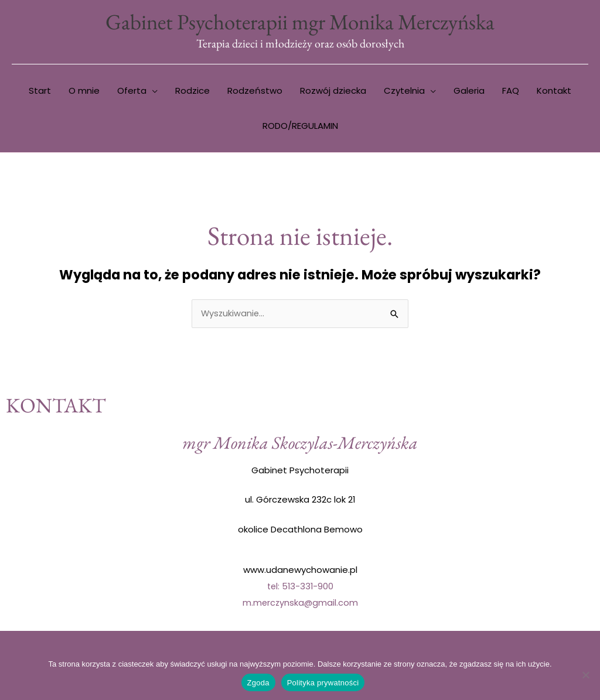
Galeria (469, 92)
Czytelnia (404, 92)
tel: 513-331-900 (300, 587)
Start (40, 92)
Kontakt (554, 92)
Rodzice (192, 92)
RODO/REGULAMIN (300, 127)
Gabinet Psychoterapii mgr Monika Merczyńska (300, 22)
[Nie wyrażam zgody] (585, 675)
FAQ (511, 92)
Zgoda (258, 683)
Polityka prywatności (323, 683)
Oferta (132, 92)
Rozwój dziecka (333, 92)
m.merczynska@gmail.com (300, 604)
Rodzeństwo (255, 92)
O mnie (84, 92)
